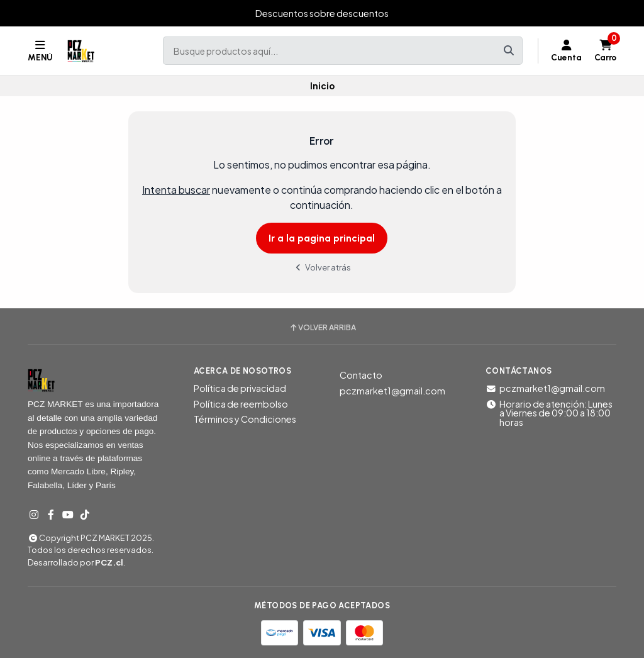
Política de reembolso (241, 404)
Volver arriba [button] (322, 328)
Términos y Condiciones (245, 419)
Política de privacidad (240, 388)
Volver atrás (322, 267)
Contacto (361, 375)
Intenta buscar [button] (176, 190)
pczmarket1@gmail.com (392, 391)
